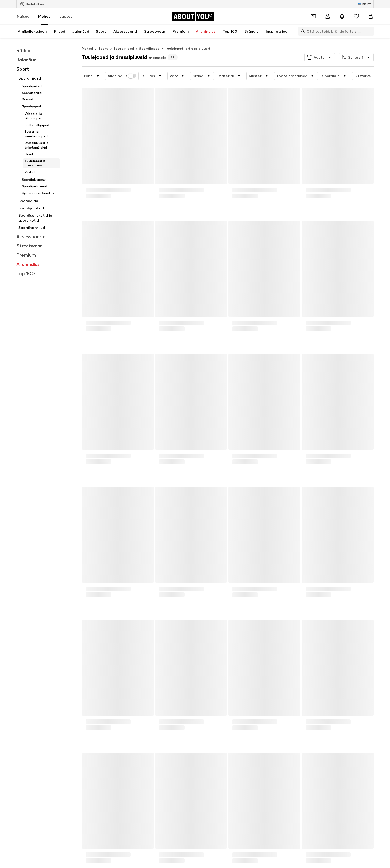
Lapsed (66, 16)
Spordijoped (149, 48)
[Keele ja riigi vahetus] (365, 4)
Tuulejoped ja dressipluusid (188, 48)
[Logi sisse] (328, 16)
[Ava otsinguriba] (301, 31)
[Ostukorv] (371, 16)
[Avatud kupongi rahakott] (313, 16)
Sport (103, 48)
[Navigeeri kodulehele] (193, 16)
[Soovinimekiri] (356, 16)
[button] (320, 57)
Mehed (44, 16)
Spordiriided (124, 48)
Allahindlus (122, 76)
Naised (23, 16)
